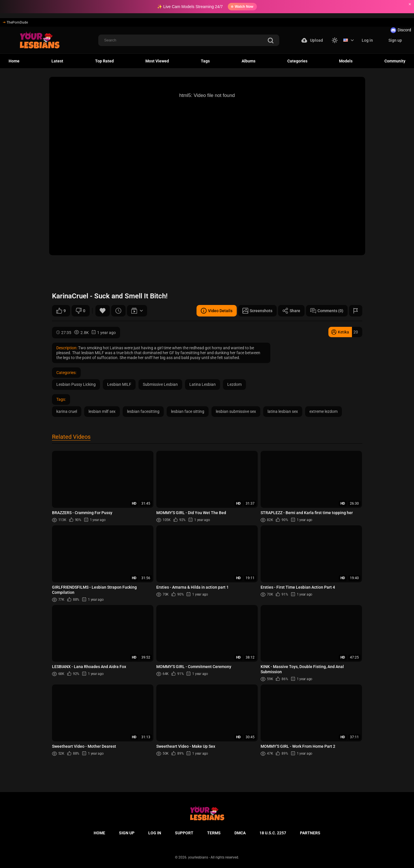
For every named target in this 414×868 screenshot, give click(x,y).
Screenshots (257, 311)
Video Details (217, 311)
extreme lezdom (324, 411)
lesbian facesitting (143, 411)
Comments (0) (327, 311)
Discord (401, 30)
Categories (297, 61)
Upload (312, 40)
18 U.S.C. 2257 (273, 833)
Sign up (395, 40)
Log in (367, 40)
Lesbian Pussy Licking (76, 384)
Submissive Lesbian (160, 384)
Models (346, 61)
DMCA (240, 833)
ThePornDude (15, 22)
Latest (57, 61)
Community (395, 61)
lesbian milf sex (102, 411)
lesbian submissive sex (236, 411)
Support (184, 833)
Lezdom (234, 384)
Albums (249, 61)
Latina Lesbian (203, 384)
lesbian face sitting (188, 411)
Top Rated (104, 61)
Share (291, 311)
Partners (310, 833)
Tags (205, 61)
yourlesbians (198, 857)
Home (14, 61)
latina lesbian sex (283, 411)
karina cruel (67, 411)
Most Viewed (157, 61)
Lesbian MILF (119, 384)
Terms (214, 833)
